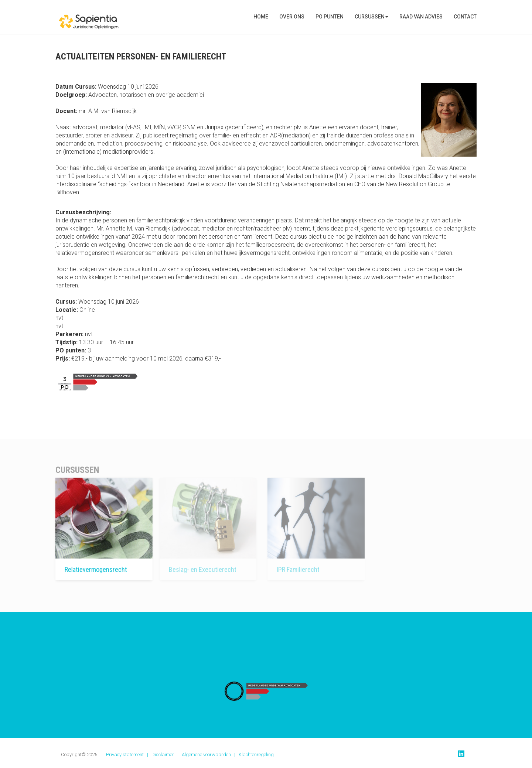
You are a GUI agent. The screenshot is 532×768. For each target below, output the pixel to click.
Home (261, 17)
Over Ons (292, 17)
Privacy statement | (129, 755)
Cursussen (371, 17)
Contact (465, 17)
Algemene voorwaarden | (210, 755)
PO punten (330, 17)
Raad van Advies (421, 17)
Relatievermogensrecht (88, 569)
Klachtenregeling (256, 755)
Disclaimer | (167, 755)
